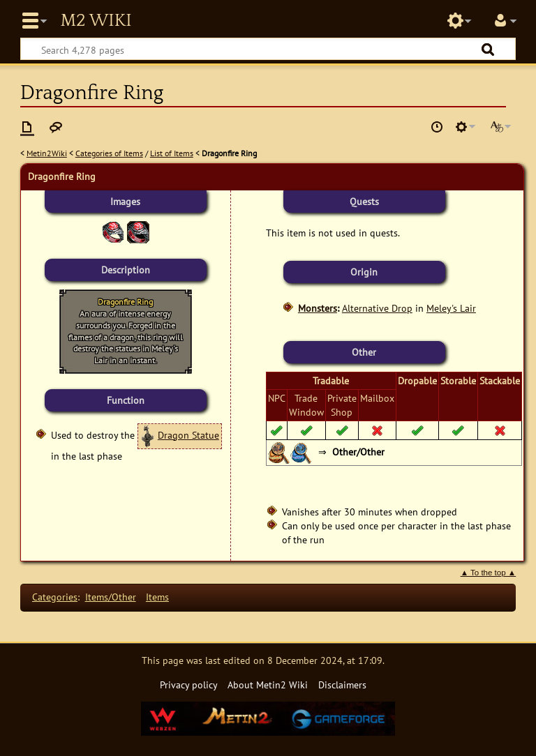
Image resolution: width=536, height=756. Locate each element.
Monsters (318, 308)
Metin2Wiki (47, 153)
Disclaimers (342, 685)
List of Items (172, 153)
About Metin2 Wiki (268, 685)
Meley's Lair (451, 308)
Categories (55, 597)
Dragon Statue (188, 435)
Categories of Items (109, 153)
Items (157, 597)
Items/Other (111, 597)
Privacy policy (189, 685)
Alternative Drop (377, 308)
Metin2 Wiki (96, 21)
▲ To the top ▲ (489, 573)
